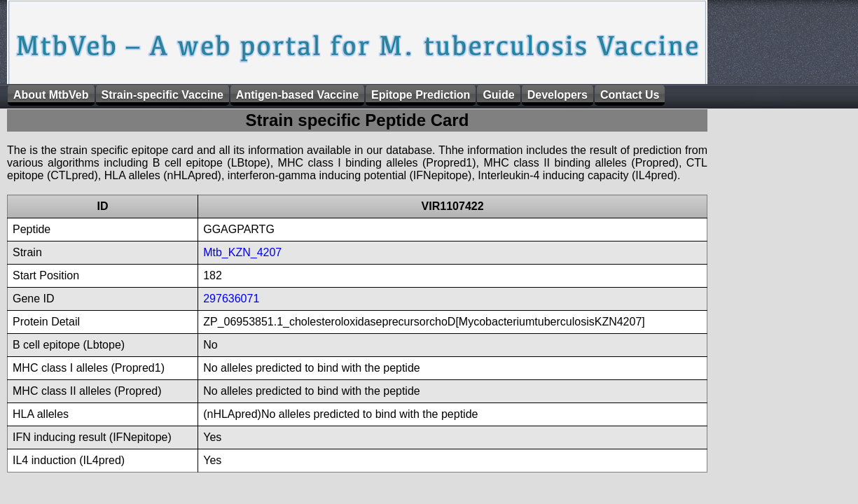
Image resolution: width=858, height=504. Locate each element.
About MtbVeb (51, 95)
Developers (558, 95)
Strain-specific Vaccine (162, 95)
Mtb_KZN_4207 (242, 252)
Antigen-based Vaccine (297, 95)
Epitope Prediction (421, 95)
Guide (498, 95)
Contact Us (630, 95)
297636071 (231, 299)
